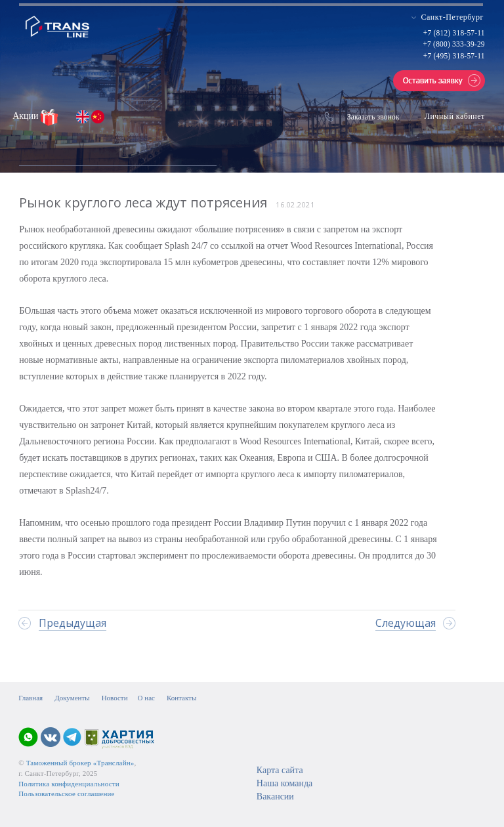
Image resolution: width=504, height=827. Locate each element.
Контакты (181, 698)
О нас (146, 698)
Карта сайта (280, 770)
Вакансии (275, 796)
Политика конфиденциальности (69, 784)
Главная (31, 698)
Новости (115, 698)
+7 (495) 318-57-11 (454, 56)
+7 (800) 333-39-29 (453, 44)
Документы (72, 698)
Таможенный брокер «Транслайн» (80, 763)
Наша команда (284, 783)
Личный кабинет (455, 116)
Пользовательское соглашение (66, 794)
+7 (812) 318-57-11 (454, 33)
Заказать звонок (373, 117)
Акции (27, 116)
